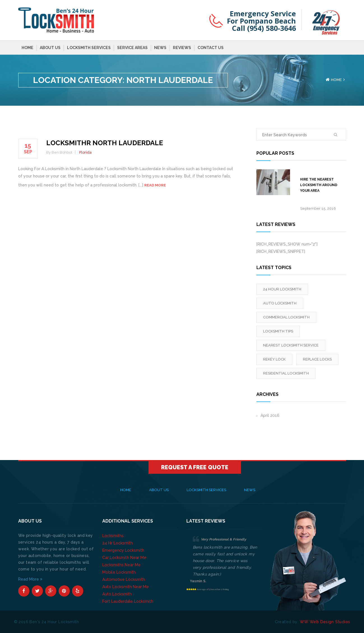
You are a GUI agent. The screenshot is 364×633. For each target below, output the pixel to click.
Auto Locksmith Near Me (126, 587)
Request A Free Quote (195, 467)
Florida (85, 152)
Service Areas (132, 48)
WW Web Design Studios (325, 622)
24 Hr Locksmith (118, 543)
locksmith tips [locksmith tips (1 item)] (278, 331)
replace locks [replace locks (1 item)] (317, 359)
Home (27, 48)
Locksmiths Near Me (121, 565)
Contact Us (211, 48)
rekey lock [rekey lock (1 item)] (274, 359)
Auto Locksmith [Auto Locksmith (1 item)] (280, 303)
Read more (155, 185)
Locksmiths (113, 536)
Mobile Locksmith (119, 572)
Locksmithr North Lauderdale (105, 143)
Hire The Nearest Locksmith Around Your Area (319, 185)
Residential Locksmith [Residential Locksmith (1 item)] (286, 373)
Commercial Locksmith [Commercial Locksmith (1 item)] (286, 317)
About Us (50, 48)
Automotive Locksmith (124, 579)
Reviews (182, 48)
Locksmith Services (89, 48)
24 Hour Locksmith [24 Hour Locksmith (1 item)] (282, 289)
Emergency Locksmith (123, 550)
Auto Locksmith (117, 594)
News (160, 48)
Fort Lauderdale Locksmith (128, 601)
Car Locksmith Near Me (124, 558)
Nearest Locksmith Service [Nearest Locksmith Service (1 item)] (291, 345)
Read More (30, 579)
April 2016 (270, 415)
